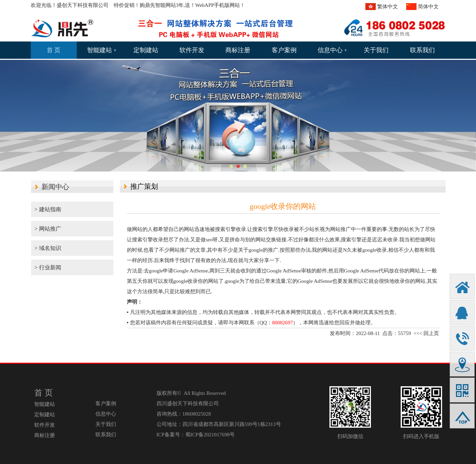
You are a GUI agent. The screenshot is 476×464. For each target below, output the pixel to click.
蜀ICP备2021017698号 (210, 435)
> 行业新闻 (48, 278)
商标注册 (238, 50)
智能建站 (102, 50)
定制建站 (146, 50)
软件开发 (192, 50)
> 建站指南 (48, 209)
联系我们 (422, 50)
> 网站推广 (48, 229)
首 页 (54, 50)
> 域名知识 (48, 248)
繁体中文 (388, 7)
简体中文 (428, 7)
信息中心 (332, 50)
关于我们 (376, 50)
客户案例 (284, 50)
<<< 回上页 (426, 333)
